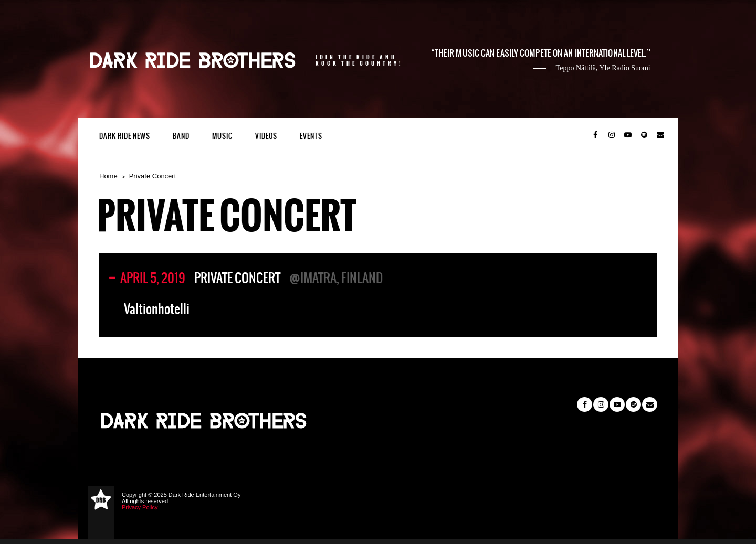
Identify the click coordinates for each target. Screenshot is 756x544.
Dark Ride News (125, 136)
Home (108, 176)
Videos (266, 136)
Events (311, 136)
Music (222, 136)
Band (181, 136)
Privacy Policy (140, 507)
